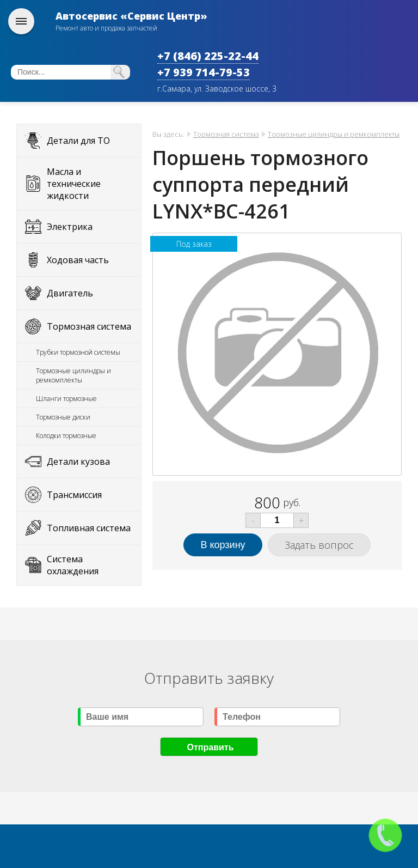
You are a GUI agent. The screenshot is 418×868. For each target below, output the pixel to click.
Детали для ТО (78, 141)
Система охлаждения (73, 565)
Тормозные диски (63, 417)
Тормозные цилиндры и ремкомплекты (73, 375)
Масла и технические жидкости (74, 184)
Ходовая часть (78, 260)
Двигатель (70, 293)
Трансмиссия (74, 495)
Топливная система (89, 528)
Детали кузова (78, 462)
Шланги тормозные (66, 399)
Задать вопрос (319, 545)
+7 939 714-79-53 (204, 72)
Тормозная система (89, 326)
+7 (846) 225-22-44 (208, 56)
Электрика (70, 227)
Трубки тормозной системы (78, 352)
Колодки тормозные (66, 436)
